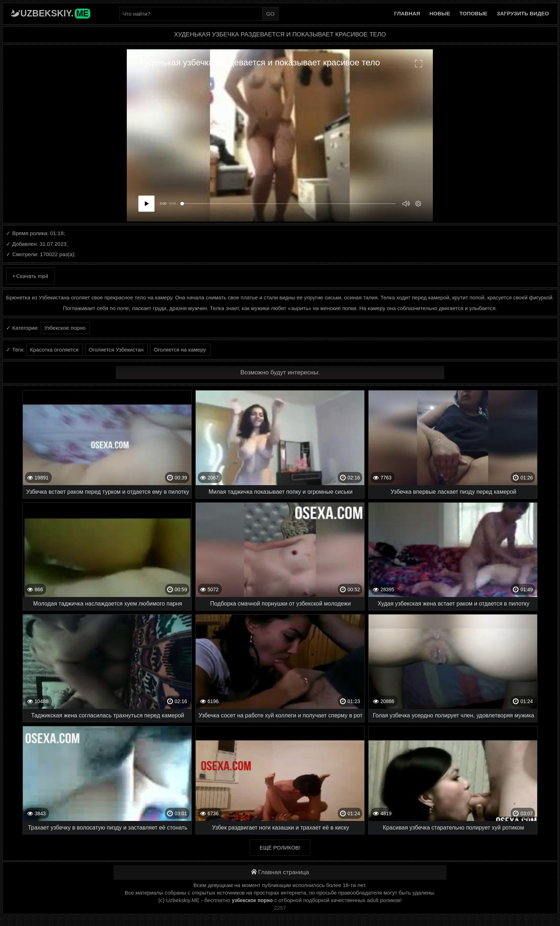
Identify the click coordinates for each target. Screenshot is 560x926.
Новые (440, 13)
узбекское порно (252, 900)
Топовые (473, 13)
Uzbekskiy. (55, 13)
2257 (280, 908)
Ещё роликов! (280, 848)
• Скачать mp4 (31, 276)
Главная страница (280, 872)
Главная (407, 13)
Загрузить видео (523, 13)
